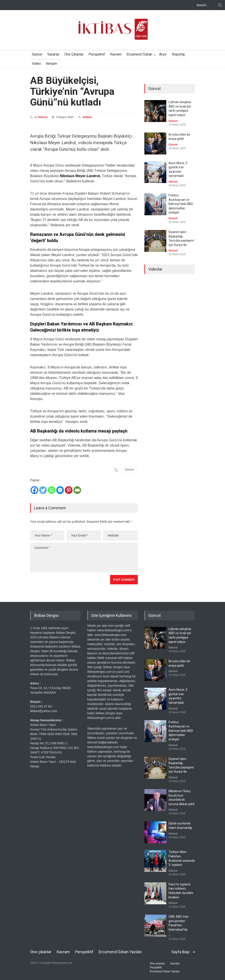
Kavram (116, 54)
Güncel (37, 54)
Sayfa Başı (180, 952)
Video (36, 64)
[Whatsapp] (52, 490)
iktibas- (88, 117)
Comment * (84, 557)
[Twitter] (43, 490)
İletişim (52, 64)
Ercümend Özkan (139, 54)
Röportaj (178, 54)
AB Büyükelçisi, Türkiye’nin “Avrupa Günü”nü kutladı (72, 91)
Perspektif (97, 54)
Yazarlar (53, 54)
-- (169, 935)
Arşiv (163, 54)
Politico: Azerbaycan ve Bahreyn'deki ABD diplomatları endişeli (181, 204)
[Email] (77, 490)
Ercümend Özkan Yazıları (120, 952)
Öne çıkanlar (41, 952)
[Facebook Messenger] (60, 490)
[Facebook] (34, 490)
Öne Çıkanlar (74, 54)
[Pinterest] (69, 490)
